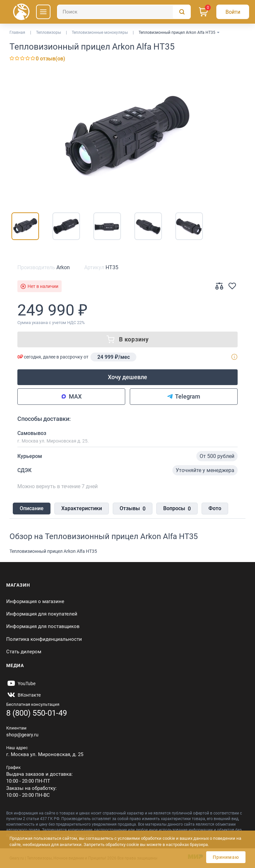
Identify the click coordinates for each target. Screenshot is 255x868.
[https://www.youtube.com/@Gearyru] (21, 684)
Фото (215, 508)
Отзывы (133, 509)
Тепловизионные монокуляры (100, 33)
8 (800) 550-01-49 (37, 713)
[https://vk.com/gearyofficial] (23, 695)
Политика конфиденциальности (44, 639)
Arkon (63, 267)
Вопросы (177, 509)
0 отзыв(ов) (50, 59)
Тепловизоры (49, 33)
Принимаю (226, 857)
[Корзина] (204, 12)
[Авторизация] (233, 12)
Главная (17, 33)
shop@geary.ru (22, 735)
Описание (32, 508)
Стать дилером (24, 652)
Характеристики (82, 508)
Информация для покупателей (42, 614)
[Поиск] (124, 12)
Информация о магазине (35, 601)
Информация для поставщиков (43, 626)
